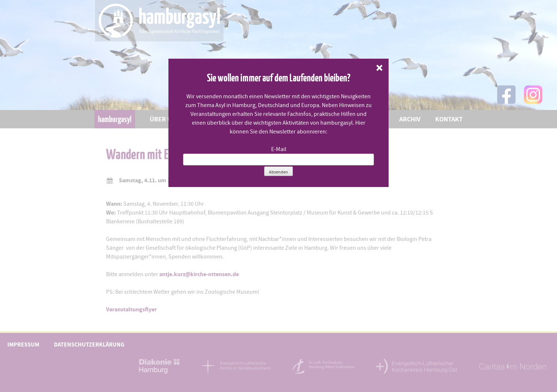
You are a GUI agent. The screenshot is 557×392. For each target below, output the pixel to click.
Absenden (278, 172)
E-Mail (279, 149)
